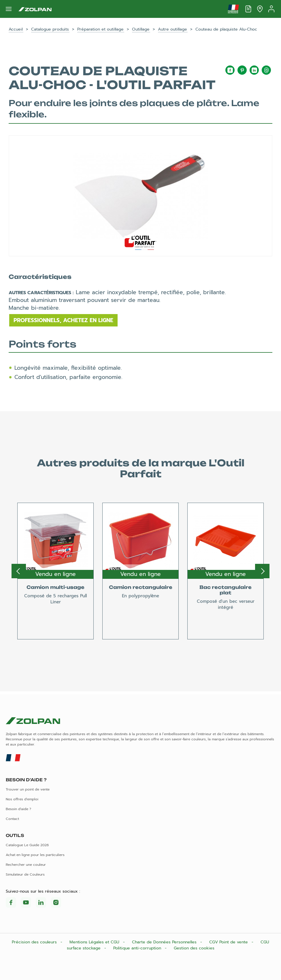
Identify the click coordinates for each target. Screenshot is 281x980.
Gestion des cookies (194, 948)
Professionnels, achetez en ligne (63, 320)
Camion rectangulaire (141, 587)
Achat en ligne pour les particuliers (35, 855)
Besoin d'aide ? (18, 809)
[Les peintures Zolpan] (35, 9)
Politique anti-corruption (138, 948)
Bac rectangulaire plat (226, 590)
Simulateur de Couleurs (25, 874)
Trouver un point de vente (28, 789)
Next (262, 571)
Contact (12, 819)
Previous (19, 571)
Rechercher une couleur (26, 865)
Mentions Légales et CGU (95, 942)
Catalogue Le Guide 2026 (27, 845)
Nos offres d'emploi (22, 799)
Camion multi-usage (55, 587)
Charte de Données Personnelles (165, 942)
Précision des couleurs (35, 942)
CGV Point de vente (229, 942)
